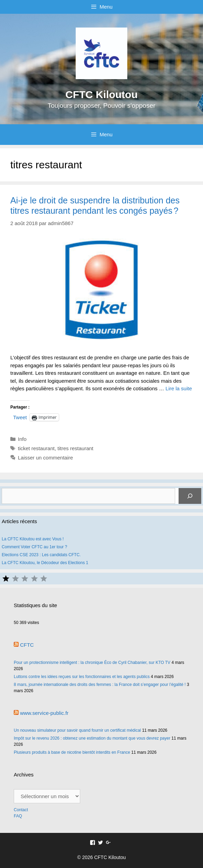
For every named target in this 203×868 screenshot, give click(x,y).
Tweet (20, 417)
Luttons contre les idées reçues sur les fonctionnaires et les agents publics (82, 677)
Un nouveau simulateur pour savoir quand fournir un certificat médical (77, 730)
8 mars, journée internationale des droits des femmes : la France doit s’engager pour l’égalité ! (100, 685)
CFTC (27, 645)
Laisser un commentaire (45, 458)
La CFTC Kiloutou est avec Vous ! (33, 539)
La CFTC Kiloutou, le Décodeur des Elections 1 (45, 563)
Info (22, 439)
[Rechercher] (190, 496)
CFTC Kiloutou (101, 94)
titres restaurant (75, 448)
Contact (22, 810)
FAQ (18, 816)
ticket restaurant (36, 448)
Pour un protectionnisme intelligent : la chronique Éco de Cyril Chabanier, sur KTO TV (92, 663)
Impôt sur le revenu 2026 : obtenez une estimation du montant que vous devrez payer (92, 738)
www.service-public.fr (44, 713)
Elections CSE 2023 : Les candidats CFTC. (41, 555)
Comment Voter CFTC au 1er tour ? (34, 547)
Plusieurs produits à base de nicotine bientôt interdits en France (72, 752)
